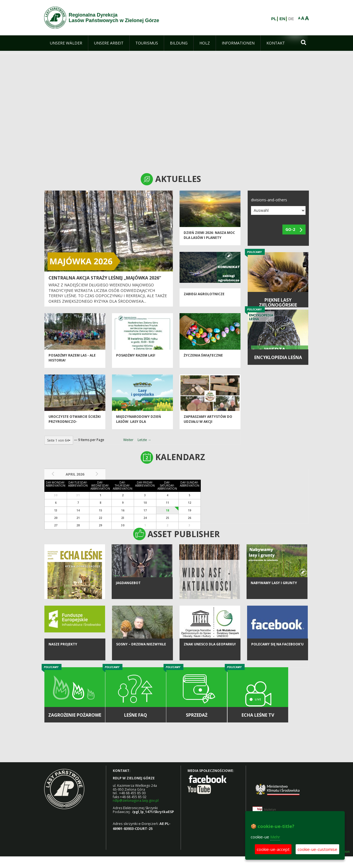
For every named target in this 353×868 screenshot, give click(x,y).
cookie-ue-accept (273, 849)
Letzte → (144, 440)
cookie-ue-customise (317, 849)
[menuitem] (66, 43)
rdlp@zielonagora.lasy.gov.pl (136, 800)
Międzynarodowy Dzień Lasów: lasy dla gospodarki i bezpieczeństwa (139, 427)
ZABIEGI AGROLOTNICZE (204, 297)
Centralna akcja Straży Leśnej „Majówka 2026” (105, 278)
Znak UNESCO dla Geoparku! (210, 651)
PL (274, 19)
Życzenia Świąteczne (203, 359)
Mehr (275, 837)
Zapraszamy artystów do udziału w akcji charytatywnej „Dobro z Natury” (208, 427)
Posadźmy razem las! (136, 359)
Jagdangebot (128, 590)
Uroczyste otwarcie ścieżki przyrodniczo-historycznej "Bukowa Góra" (75, 427)
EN (282, 19)
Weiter (128, 440)
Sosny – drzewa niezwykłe (141, 651)
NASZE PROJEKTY (63, 651)
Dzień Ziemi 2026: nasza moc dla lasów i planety (209, 238)
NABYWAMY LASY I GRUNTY (274, 590)
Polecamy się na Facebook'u (277, 651)
